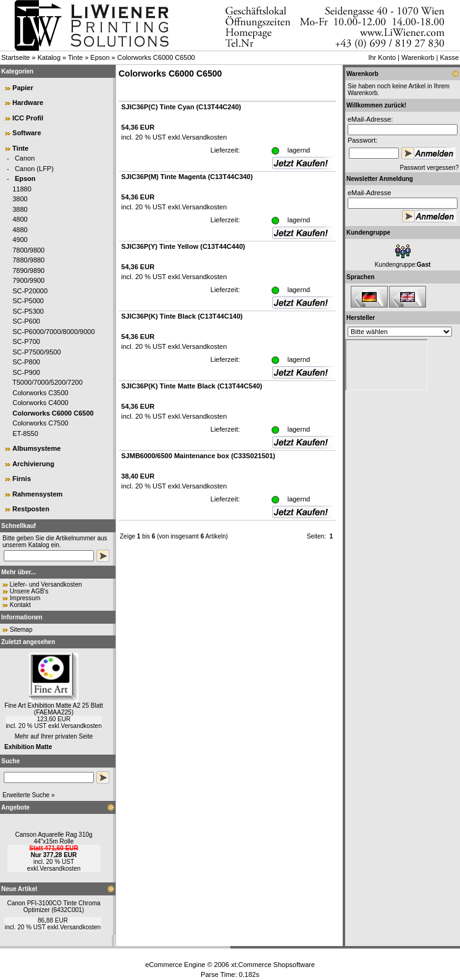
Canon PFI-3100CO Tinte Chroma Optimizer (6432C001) (53, 907)
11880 (22, 189)
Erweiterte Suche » (29, 795)
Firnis (22, 479)
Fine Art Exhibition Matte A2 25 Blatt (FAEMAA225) (54, 709)
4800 (20, 219)
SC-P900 (26, 372)
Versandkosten (82, 726)
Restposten (31, 509)
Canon (25, 158)
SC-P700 (26, 341)
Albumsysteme (36, 448)
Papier (23, 88)
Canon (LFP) (34, 169)
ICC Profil (28, 118)
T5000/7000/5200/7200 (48, 382)
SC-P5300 (28, 311)
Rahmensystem (37, 494)
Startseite (15, 57)
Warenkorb (418, 57)
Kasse (449, 57)
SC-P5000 (28, 301)
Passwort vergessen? (429, 168)
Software (27, 133)
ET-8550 (25, 433)
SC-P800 (26, 362)
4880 (20, 230)
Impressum (25, 598)
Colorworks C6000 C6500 (156, 57)
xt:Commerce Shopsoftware (273, 965)
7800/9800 (28, 250)
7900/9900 (28, 280)
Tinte (75, 57)
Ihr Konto (382, 57)
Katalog (49, 57)
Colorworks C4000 (40, 403)
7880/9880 (28, 260)
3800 (20, 199)
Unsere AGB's (29, 591)
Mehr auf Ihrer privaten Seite (54, 736)
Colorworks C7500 (40, 423)
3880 (20, 209)
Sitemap (21, 630)
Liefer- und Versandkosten (46, 584)
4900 (20, 240)
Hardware (28, 103)
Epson (100, 57)
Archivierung (33, 464)
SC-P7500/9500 (36, 352)
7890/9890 (28, 270)
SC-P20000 (30, 291)
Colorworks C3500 (40, 393)
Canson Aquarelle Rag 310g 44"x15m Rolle (53, 838)
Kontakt (20, 605)
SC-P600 (26, 321)
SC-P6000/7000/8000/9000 (53, 332)
